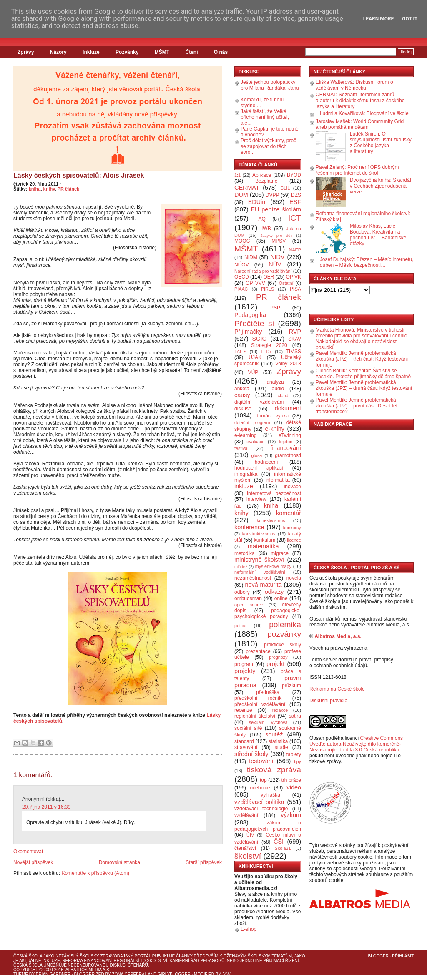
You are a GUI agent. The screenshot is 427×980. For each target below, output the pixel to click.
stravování (246, 747)
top (263, 780)
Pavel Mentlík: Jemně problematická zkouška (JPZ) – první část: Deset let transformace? (357, 406)
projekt (275, 664)
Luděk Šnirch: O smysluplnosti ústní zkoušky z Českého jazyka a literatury (381, 143)
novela (294, 578)
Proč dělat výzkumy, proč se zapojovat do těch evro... (268, 146)
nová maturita (264, 585)
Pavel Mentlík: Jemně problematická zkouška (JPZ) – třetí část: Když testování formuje (362, 359)
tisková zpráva (274, 770)
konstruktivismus (259, 534)
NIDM (251, 257)
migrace (280, 553)
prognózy (278, 657)
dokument (288, 408)
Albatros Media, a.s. (338, 636)
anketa (242, 389)
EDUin (257, 202)
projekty (245, 671)
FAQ (261, 219)
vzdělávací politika (259, 802)
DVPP (273, 195)
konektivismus (271, 520)
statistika (278, 741)
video (294, 787)
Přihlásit (403, 956)
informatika (278, 480)
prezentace (258, 651)
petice (240, 626)
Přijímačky (248, 332)
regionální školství (255, 716)
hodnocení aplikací (259, 468)
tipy (298, 761)
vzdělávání (246, 815)
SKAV (295, 339)
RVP (295, 332)
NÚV (275, 264)
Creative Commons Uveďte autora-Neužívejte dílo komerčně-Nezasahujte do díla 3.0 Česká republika (356, 744)
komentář (289, 513)
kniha (35, 189)
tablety (294, 754)
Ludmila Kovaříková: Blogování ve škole (364, 113)
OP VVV (255, 283)
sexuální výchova (268, 722)
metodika (245, 553)
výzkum (291, 815)
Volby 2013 (288, 364)
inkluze (244, 486)
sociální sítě (248, 728)
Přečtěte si (254, 323)
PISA (295, 289)
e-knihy (275, 429)
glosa (257, 455)
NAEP (295, 250)
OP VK (293, 277)
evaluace (255, 442)
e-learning (245, 435)
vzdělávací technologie (261, 809)
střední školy (251, 754)
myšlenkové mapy (273, 566)
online (281, 598)
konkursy (292, 528)
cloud (283, 395)
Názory (58, 52)
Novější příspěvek (33, 862)
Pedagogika (250, 315)
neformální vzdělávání (260, 572)
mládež (241, 567)
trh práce (291, 780)
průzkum (291, 686)
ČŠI (279, 842)
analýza (275, 382)
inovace (293, 487)
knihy (49, 189)
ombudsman (248, 598)
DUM (241, 195)
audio (278, 389)
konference (249, 527)
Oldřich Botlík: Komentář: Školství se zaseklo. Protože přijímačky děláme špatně (363, 374)
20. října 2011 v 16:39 (46, 807)
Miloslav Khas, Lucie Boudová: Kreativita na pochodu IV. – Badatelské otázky (378, 235)
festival (241, 448)
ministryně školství (259, 560)
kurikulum (265, 540)
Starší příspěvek (204, 862)
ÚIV (250, 835)
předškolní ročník (258, 698)
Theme (21, 974)
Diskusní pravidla (328, 701)
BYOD (294, 175)
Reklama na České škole (337, 689)
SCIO (259, 339)
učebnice (260, 788)
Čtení (191, 52)
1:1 (237, 175)
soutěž (274, 734)
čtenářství (245, 848)
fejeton (286, 442)
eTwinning (290, 435)
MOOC (242, 241)
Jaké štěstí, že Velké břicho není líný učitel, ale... (265, 117)
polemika (285, 624)
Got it (410, 19)
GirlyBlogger (174, 974)
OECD (242, 277)
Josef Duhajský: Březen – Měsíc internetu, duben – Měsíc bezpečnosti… (367, 262)
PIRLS (268, 289)
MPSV (279, 241)
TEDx (266, 352)
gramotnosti (288, 455)
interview (256, 499)
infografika (246, 474)
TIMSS (293, 352)
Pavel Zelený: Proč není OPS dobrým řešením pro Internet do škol (357, 170)
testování (261, 761)
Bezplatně (266, 181)
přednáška (268, 692)
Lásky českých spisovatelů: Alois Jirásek (79, 175)
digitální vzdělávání (259, 402)
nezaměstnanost (253, 578)
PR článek (69, 189)
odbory (242, 592)
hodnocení (266, 462)
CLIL (285, 188)
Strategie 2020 (269, 345)
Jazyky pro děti (277, 235)
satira (295, 716)
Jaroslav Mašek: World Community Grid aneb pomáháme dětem (360, 124)
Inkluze (91, 52)
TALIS (240, 352)
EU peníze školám (276, 209)
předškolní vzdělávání (260, 704)
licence (294, 540)
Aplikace (262, 175)
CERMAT (247, 188)
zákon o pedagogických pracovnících (268, 826)
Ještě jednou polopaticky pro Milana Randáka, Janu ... (270, 88)
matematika (263, 546)
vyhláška (270, 795)
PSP (275, 308)
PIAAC (241, 289)
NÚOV (242, 265)
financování (286, 448)
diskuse (243, 409)
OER (269, 277)
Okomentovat (28, 852)
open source (249, 605)
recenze (243, 710)
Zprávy (26, 52)
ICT (295, 218)
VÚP (253, 372)
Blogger (378, 956)
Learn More (379, 19)
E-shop (249, 929)
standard (244, 741)
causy (242, 395)
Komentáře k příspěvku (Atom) (95, 873)
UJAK (255, 357)
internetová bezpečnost (274, 493)
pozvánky (284, 634)
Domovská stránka (119, 862)
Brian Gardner (53, 974)
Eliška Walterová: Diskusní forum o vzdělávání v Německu (354, 85)
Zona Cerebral (129, 974)
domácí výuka (272, 416)
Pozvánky (127, 52)
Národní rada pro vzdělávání (263, 271)
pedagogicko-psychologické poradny (268, 613)
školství (248, 856)
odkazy (274, 592)
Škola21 (283, 848)
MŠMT (162, 52)
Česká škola (28, 956)
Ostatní (286, 283)
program (244, 664)
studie (281, 747)
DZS (296, 195)
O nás (221, 52)
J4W (226, 974)
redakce (280, 710)
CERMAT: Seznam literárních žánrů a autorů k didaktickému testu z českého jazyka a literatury (360, 101)
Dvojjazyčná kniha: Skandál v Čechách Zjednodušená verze (381, 186)
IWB (266, 229)
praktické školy (283, 645)
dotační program (252, 422)
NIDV (277, 257)
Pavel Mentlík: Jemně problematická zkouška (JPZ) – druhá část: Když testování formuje (364, 388)
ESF (295, 202)
